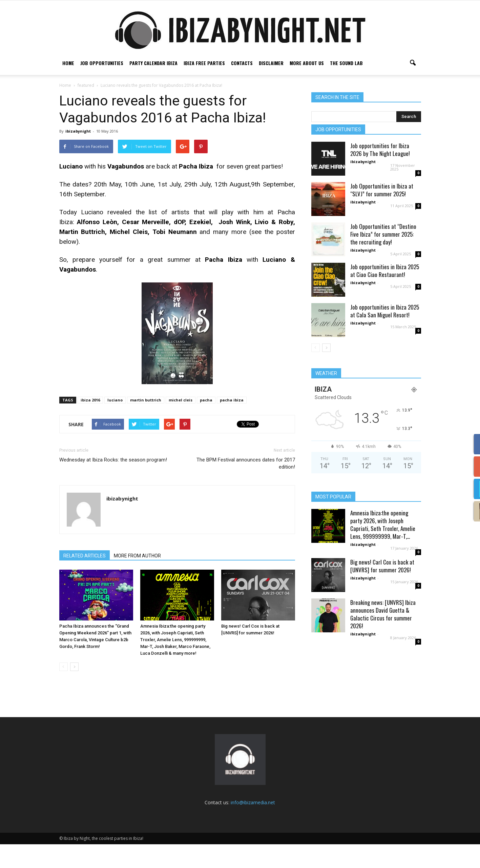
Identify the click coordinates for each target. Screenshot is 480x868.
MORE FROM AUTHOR (137, 579)
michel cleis (181, 424)
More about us (307, 63)
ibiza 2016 (90, 424)
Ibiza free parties (204, 63)
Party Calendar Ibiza (153, 63)
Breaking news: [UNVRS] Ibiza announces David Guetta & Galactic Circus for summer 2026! (383, 638)
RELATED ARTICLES (85, 579)
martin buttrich (146, 424)
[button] (413, 63)
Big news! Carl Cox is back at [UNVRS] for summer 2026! (382, 590)
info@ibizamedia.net (253, 826)
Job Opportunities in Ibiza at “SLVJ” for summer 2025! (382, 214)
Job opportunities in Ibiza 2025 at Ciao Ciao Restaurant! (385, 294)
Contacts (242, 63)
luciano (115, 424)
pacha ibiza (232, 424)
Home (68, 63)
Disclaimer (271, 63)
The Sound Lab (346, 63)
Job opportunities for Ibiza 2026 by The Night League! (380, 173)
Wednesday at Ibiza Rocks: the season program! (113, 484)
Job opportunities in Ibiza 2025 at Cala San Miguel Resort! (385, 335)
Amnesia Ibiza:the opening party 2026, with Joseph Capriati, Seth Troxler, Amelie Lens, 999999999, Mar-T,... (383, 548)
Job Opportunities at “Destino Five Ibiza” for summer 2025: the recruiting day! (383, 258)
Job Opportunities (102, 63)
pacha (206, 424)
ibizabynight (78, 155)
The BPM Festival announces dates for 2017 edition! (246, 487)
